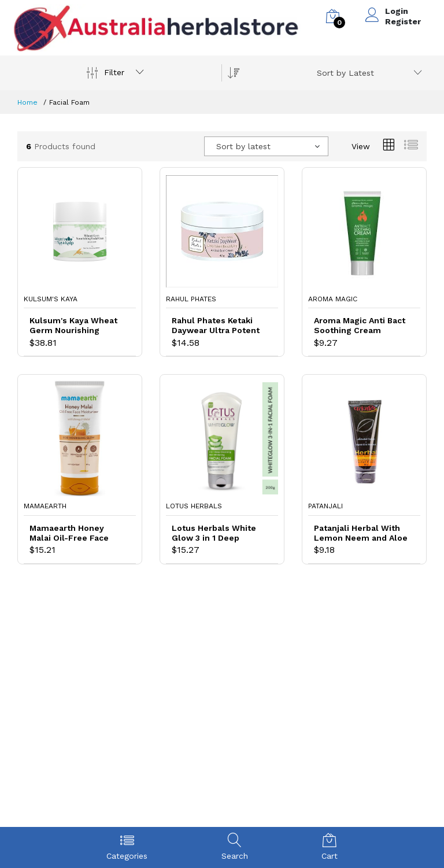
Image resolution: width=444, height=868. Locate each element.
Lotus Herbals (194, 506)
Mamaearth (45, 506)
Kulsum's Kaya (51, 299)
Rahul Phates (191, 299)
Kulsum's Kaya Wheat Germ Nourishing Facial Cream (73, 326)
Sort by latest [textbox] (243, 146)
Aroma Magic (333, 299)
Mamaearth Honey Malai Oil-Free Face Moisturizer (69, 533)
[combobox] (367, 73)
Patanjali (325, 506)
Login (397, 11)
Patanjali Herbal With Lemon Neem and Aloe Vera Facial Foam (361, 533)
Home (27, 102)
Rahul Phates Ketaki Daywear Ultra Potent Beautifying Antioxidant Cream (216, 326)
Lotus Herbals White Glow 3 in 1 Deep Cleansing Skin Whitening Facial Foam (218, 533)
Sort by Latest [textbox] (345, 73)
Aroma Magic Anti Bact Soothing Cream (360, 325)
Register (403, 21)
